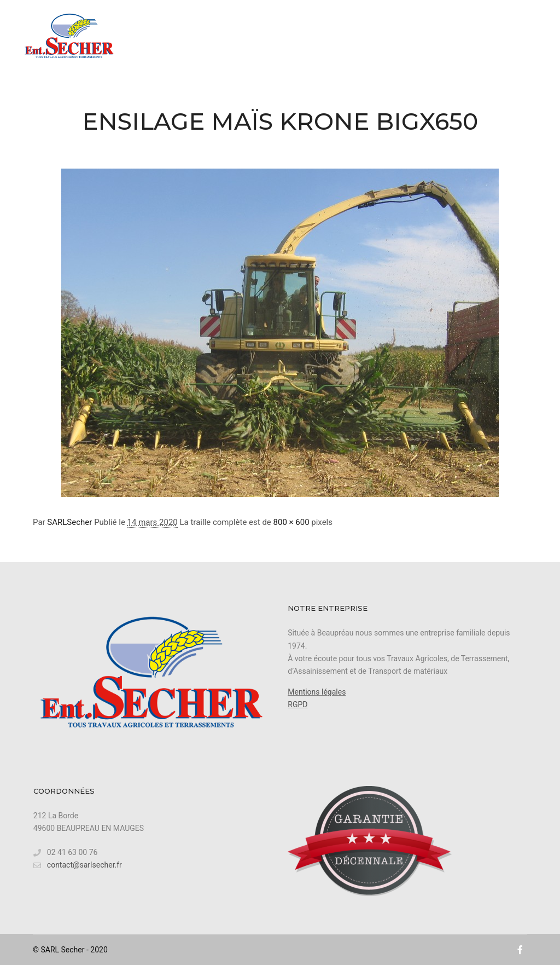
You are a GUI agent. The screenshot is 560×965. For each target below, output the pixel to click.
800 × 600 (291, 522)
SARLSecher (69, 522)
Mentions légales (317, 692)
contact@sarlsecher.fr (78, 865)
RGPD (297, 704)
